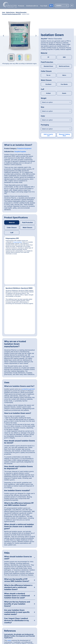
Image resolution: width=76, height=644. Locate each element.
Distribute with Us (32, 6)
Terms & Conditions (33, 638)
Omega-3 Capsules (17, 635)
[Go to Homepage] (9, 5)
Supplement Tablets (37, 622)
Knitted (48, 74)
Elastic (64, 74)
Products (21, 6)
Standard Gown (48, 47)
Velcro (64, 56)
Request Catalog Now (64, 115)
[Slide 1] (37, 506)
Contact (11, 600)
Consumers (12, 598)
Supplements (33, 592)
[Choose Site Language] (72, 5)
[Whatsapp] (50, 589)
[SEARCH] (62, 6)
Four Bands (64, 65)
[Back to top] (68, 581)
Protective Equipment (24, 129)
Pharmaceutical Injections (38, 614)
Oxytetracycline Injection (18, 626)
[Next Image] (36, 36)
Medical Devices (34, 590)
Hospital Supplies (20, 132)
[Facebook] (55, 589)
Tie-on (48, 56)
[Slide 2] (39, 506)
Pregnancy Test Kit (17, 633)
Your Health (44, 6)
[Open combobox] (56, 83)
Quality (11, 596)
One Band (48, 65)
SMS (64, 38)
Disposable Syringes (17, 631)
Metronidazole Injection (18, 616)
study (46, 429)
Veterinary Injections (37, 618)
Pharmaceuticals (34, 588)
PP (48, 38)
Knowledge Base (14, 601)
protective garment (65, 256)
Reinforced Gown (64, 47)
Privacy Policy (44, 638)
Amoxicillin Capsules (17, 614)
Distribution (12, 590)
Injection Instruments (37, 620)
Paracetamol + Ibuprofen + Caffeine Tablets (19, 619)
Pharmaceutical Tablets (38, 616)
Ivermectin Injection (17, 624)
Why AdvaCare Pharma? (16, 588)
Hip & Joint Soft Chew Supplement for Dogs (17, 629)
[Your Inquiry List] (51, 6)
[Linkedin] (59, 589)
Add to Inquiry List (48, 115)
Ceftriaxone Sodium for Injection (18, 622)
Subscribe (58, 608)
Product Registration (15, 592)
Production (12, 594)
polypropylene (54, 150)
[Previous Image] (3, 36)
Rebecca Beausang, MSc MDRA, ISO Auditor (48, 473)
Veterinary (32, 594)
